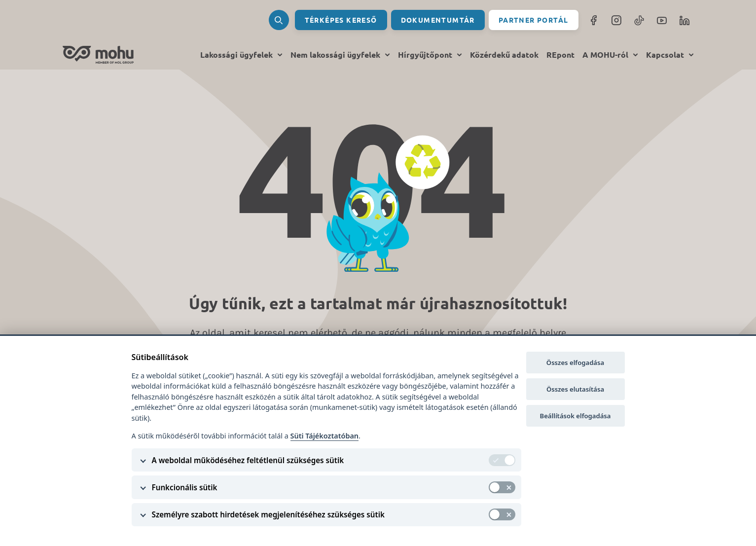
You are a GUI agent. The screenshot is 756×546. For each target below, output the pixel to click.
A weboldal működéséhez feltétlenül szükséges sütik (248, 460)
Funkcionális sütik (185, 487)
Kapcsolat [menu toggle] (670, 55)
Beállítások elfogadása (576, 416)
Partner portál (534, 20)
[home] (98, 55)
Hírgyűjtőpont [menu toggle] (430, 55)
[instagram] (616, 20)
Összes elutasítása (575, 389)
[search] (279, 20)
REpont (560, 55)
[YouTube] (662, 20)
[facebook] (594, 20)
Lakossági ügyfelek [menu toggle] (241, 55)
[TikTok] (639, 20)
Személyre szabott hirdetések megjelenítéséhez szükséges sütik (268, 514)
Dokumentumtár (438, 20)
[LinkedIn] (684, 20)
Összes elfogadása (575, 363)
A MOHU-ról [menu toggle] (610, 55)
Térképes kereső (341, 20)
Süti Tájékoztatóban (324, 436)
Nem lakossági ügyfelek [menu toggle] (340, 55)
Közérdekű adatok (504, 55)
